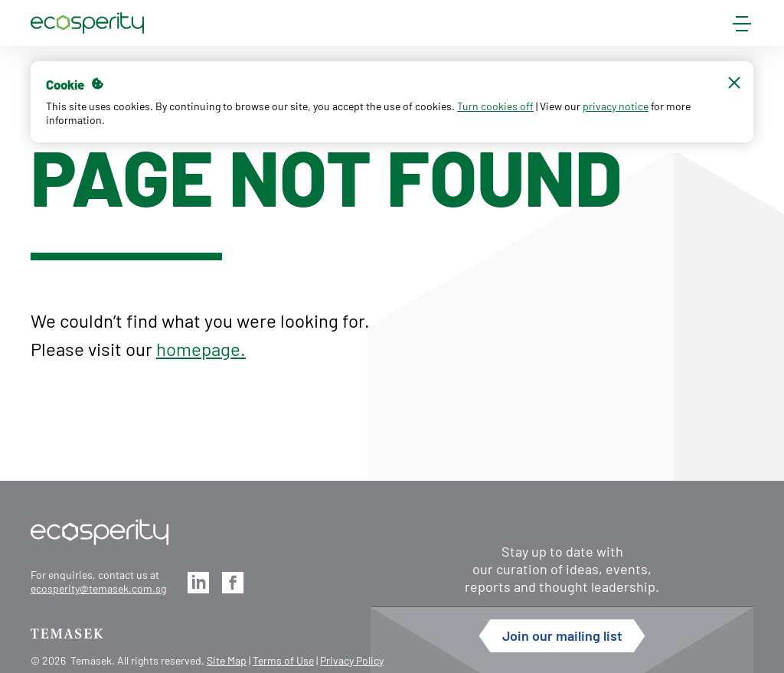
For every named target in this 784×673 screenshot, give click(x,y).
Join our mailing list (562, 635)
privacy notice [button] (616, 106)
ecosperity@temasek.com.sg (98, 588)
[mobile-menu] (742, 27)
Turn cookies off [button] (495, 106)
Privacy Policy (352, 660)
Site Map (227, 660)
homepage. (201, 349)
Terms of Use (283, 660)
